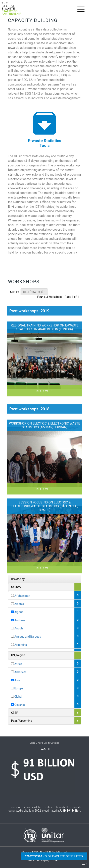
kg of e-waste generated (54, 856)
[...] (12, 595)
